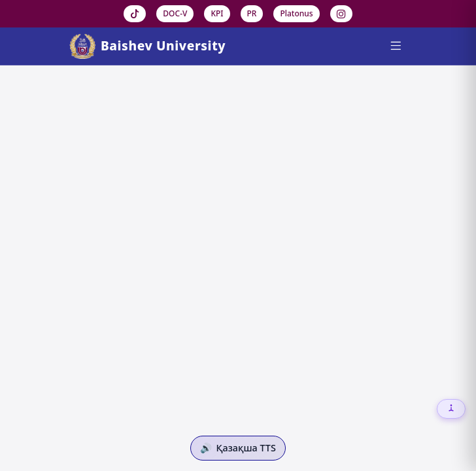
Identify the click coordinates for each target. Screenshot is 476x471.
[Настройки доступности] (451, 409)
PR (252, 13)
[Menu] (395, 46)
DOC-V (175, 13)
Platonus (296, 13)
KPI (217, 13)
